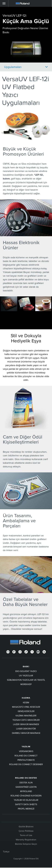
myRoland (26, 791)
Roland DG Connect (26, 756)
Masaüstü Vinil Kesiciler (26, 707)
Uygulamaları (13, 67)
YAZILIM (26, 747)
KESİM (26, 702)
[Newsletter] (8, 652)
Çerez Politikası (26, 831)
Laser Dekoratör (26, 729)
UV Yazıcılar (26, 676)
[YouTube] (38, 652)
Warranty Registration (26, 840)
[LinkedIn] (44, 652)
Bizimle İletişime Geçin (26, 844)
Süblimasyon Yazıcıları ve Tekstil (26, 680)
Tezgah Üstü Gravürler (26, 720)
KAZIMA (26, 698)
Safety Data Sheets (26, 804)
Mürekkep (26, 684)
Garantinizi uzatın (26, 787)
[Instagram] (20, 652)
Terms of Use (26, 835)
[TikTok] (26, 652)
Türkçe (6, 852)
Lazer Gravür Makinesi (26, 724)
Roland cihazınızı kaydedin (26, 796)
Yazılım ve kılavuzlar (26, 800)
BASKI (26, 667)
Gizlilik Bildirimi (26, 826)
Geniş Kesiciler (26, 711)
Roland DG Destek (26, 778)
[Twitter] (32, 652)
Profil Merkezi (26, 809)
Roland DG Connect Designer (26, 764)
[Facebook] (14, 652)
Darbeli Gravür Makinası (26, 733)
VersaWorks (26, 751)
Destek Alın (26, 783)
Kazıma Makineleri (26, 716)
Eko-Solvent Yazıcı (26, 671)
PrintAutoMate (26, 760)
